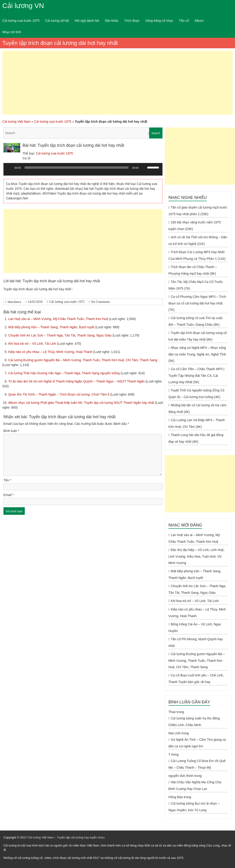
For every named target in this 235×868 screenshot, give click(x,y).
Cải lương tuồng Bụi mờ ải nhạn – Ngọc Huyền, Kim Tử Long (194, 807)
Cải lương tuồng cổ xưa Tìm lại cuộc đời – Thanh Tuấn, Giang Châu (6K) (196, 321)
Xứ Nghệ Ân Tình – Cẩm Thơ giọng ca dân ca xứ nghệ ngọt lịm (197, 743)
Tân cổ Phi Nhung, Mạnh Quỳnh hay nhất (196, 642)
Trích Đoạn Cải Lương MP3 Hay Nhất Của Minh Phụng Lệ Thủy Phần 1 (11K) (197, 255)
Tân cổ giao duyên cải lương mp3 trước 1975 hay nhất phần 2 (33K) (198, 211)
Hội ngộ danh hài (87, 21)
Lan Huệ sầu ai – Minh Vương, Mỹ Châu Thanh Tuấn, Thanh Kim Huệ (59, 319)
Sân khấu (112, 21)
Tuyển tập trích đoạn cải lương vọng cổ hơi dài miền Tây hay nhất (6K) (198, 336)
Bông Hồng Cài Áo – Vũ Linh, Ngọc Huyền (195, 628)
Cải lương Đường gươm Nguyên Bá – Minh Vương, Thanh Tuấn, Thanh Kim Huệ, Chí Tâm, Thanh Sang (83, 360)
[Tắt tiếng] (144, 168)
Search (156, 133)
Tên (7, 480)
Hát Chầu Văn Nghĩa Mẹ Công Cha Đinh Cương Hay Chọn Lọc (195, 785)
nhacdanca (14, 302)
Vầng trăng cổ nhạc (159, 21)
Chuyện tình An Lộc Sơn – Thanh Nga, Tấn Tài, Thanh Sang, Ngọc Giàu (60, 335)
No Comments (100, 302)
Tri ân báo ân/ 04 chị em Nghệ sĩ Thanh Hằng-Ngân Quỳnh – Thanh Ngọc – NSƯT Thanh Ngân (77, 381)
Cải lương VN (23, 6)
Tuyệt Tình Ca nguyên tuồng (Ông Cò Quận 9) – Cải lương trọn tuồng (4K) (196, 394)
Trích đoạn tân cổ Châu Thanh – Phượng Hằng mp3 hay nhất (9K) (193, 270)
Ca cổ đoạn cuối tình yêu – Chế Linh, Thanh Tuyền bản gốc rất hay (196, 679)
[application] (83, 171)
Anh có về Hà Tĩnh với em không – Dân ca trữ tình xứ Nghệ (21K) (198, 240)
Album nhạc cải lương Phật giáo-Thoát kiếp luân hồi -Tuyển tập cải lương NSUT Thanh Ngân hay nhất (82, 403)
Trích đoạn (132, 21)
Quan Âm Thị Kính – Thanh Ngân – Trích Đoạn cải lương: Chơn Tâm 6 (59, 394)
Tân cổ (184, 21)
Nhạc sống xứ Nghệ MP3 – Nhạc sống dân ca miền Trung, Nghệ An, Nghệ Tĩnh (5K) (197, 354)
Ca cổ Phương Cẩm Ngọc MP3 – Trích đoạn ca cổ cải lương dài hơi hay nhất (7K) (197, 303)
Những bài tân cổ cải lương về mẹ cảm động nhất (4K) (197, 408)
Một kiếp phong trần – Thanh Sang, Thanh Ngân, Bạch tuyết (52, 327)
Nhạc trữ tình (12, 32)
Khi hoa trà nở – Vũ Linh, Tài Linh (33, 344)
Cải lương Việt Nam (16, 122)
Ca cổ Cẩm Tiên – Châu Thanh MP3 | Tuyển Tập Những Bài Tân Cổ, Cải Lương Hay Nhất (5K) (196, 376)
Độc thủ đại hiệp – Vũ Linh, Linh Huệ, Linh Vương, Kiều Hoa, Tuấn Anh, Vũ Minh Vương (196, 556)
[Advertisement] (117, 83)
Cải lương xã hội (57, 21)
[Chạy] (9, 168)
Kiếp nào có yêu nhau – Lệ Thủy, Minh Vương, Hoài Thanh (51, 352)
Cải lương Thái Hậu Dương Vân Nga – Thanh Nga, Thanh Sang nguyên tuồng (64, 373)
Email (8, 495)
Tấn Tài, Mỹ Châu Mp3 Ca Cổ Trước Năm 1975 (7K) (196, 285)
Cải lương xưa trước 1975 (21, 21)
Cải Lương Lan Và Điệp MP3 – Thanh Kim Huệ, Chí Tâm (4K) (197, 423)
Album (199, 21)
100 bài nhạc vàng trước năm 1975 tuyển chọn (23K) (195, 226)
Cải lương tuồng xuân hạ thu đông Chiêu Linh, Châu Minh (194, 722)
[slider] (77, 168)
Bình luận (11, 431)
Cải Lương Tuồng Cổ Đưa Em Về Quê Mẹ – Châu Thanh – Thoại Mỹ (197, 764)
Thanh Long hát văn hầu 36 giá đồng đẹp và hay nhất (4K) (196, 438)
